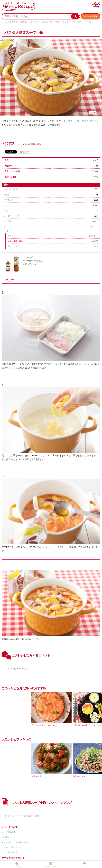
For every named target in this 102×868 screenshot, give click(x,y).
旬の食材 (6, 837)
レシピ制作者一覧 (9, 852)
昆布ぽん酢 (47, 22)
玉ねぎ (7, 195)
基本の (88, 22)
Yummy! (24, 22)
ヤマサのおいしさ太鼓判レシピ (15, 842)
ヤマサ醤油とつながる (13, 858)
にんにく (8, 205)
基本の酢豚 (37, 776)
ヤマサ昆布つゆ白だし (17, 241)
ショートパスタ (11, 189)
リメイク (66, 22)
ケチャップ (12, 236)
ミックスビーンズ (12, 216)
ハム (6, 211)
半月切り (50, 364)
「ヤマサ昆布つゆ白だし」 (86, 121)
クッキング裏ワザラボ (11, 847)
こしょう (15, 246)
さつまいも (9, 200)
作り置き (78, 22)
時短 (57, 22)
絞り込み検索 (90, 16)
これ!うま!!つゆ (10, 22)
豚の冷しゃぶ (80, 776)
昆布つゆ (35, 22)
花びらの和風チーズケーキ (43, 725)
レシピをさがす (10, 827)
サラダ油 (8, 221)
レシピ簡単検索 (9, 832)
